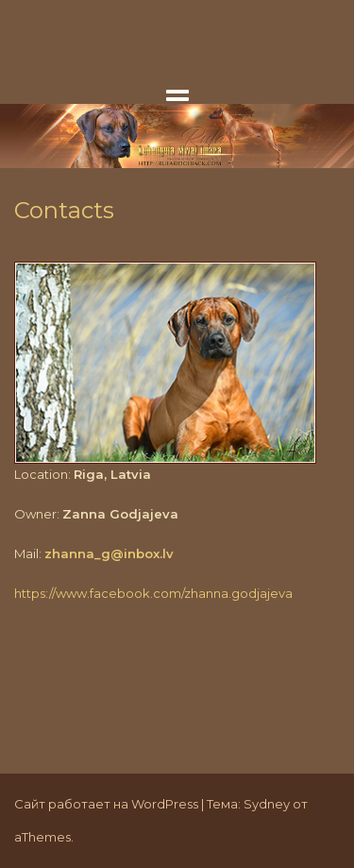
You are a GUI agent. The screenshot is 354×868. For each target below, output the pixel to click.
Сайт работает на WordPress (106, 804)
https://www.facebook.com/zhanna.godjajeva (153, 593)
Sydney (267, 804)
